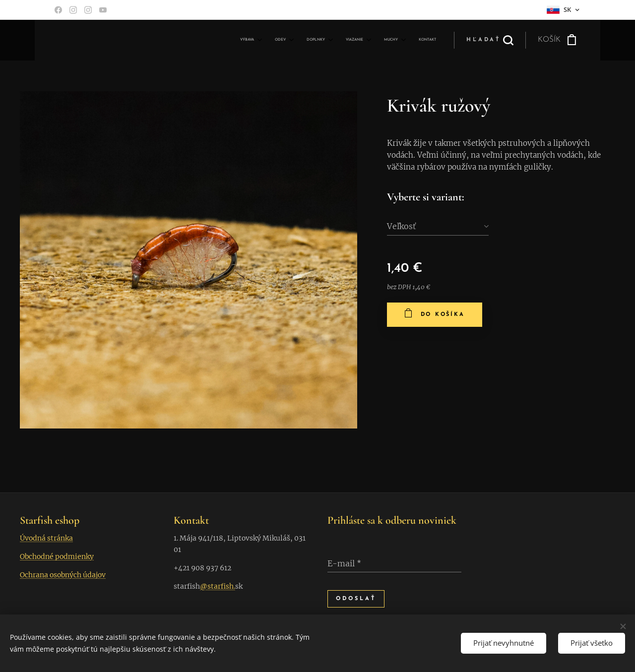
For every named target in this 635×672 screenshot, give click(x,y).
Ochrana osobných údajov (63, 575)
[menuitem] (337, 40)
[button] (490, 40)
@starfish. (218, 586)
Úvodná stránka (46, 538)
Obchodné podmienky (57, 556)
